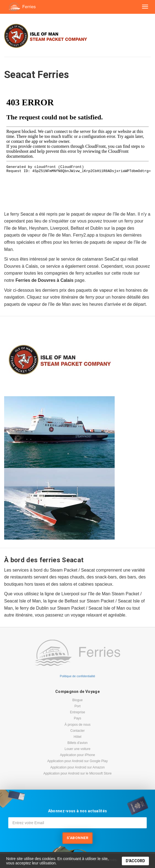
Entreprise (77, 712)
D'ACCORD (135, 861)
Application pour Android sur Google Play (77, 761)
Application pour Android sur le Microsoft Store (77, 773)
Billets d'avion (77, 743)
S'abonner (77, 838)
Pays (77, 718)
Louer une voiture (77, 749)
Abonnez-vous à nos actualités (78, 811)
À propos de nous (77, 725)
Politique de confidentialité (78, 676)
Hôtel (77, 737)
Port (77, 706)
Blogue (77, 700)
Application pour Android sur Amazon (77, 767)
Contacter (77, 731)
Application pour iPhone (77, 755)
